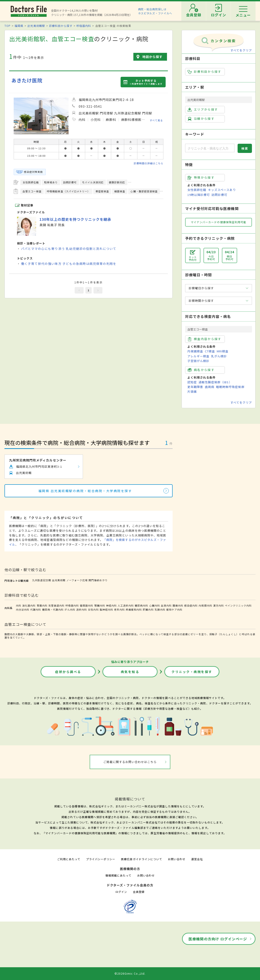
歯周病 (210, 387)
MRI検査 (223, 351)
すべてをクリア (241, 50)
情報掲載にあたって (118, 875)
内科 (19, 605)
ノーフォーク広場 (77, 580)
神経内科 (111, 605)
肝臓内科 (148, 609)
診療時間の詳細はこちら (149, 163)
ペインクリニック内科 (238, 605)
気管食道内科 (56, 605)
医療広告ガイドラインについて (142, 859)
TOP (8, 26)
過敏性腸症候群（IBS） (215, 382)
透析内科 (82, 609)
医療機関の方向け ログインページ (218, 939)
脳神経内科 (106, 609)
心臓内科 (155, 605)
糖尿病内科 (141, 605)
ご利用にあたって (69, 859)
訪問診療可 (219, 195)
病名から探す (201, 370)
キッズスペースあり (222, 190)
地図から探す (152, 57)
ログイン (121, 892)
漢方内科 (219, 605)
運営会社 (197, 859)
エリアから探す (203, 109)
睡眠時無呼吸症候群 (230, 387)
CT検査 (210, 351)
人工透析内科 (126, 605)
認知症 (192, 382)
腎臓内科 (100, 605)
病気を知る (130, 672)
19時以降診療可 (199, 195)
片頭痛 (192, 391)
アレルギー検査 (198, 356)
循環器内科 (87, 605)
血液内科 (166, 605)
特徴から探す (201, 178)
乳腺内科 (160, 609)
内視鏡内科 (205, 605)
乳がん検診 (219, 356)
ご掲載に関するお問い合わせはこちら (130, 762)
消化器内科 (29, 605)
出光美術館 (59, 580)
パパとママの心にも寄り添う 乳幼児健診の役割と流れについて (69, 249)
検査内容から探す (205, 339)
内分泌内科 (23, 609)
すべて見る (156, 120)
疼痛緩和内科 (134, 609)
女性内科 (93, 609)
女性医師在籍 (197, 190)
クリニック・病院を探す (192, 672)
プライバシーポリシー (101, 859)
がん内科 (70, 609)
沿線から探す (201, 119)
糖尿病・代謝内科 (53, 609)
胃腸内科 (42, 605)
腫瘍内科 (178, 605)
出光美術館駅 (36, 26)
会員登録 (139, 892)
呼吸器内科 (84, 26)
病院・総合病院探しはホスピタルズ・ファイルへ (155, 11)
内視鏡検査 (195, 351)
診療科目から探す (61, 26)
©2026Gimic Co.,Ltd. (130, 973)
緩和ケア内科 (174, 609)
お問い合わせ (177, 859)
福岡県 (19, 26)
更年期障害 (195, 387)
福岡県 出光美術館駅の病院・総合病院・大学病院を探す (85, 491)
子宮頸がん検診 (198, 361)
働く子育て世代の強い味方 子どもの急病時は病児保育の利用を (69, 264)
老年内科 (119, 609)
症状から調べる (68, 672)
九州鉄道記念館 (41, 580)
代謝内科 (36, 609)
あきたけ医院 (27, 80)
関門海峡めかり (98, 580)
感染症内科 (191, 605)
